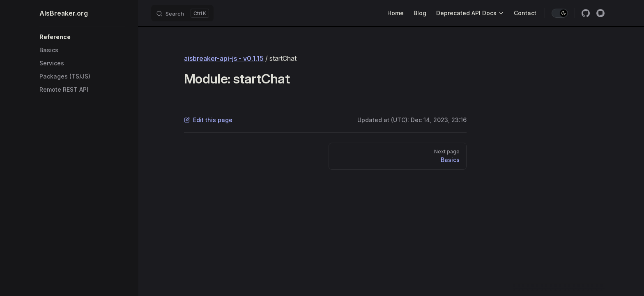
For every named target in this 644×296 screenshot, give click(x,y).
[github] (586, 13)
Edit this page (208, 120)
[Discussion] (600, 13)
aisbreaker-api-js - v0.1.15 (224, 58)
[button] (82, 37)
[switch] (560, 13)
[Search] (182, 13)
